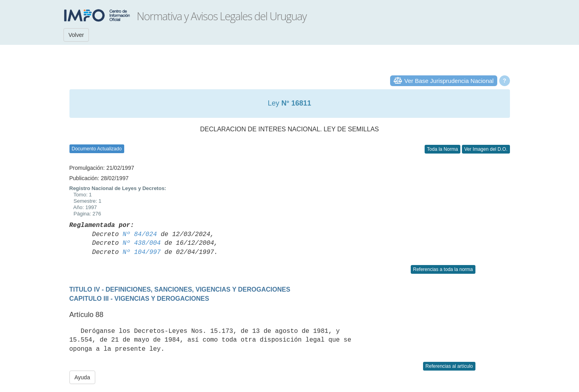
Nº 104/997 (142, 252)
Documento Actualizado (97, 149)
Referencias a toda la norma (443, 269)
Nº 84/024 (140, 234)
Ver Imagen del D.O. (486, 149)
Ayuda (82, 377)
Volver (76, 35)
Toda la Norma (442, 149)
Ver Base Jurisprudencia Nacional (449, 81)
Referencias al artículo (449, 366)
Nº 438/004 (142, 243)
